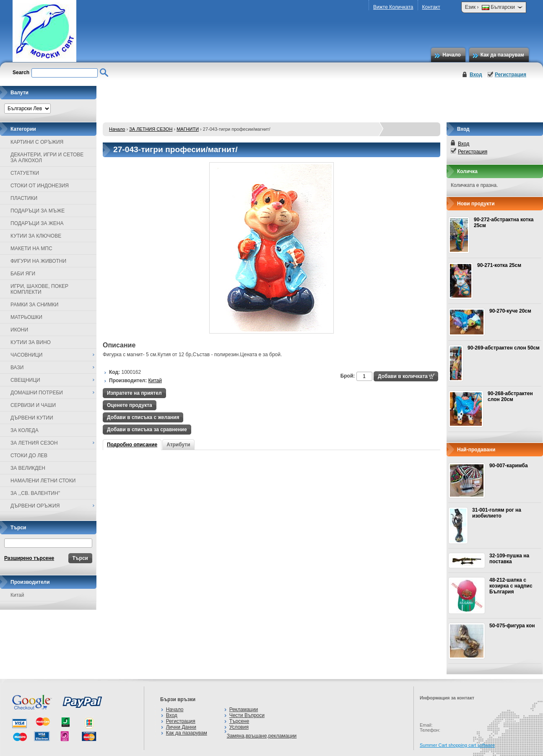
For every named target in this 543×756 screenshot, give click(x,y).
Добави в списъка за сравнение (147, 430)
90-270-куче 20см (510, 311)
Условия (239, 727)
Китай (17, 595)
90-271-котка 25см (499, 265)
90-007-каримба (509, 466)
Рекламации (244, 709)
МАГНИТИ (188, 129)
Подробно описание (132, 445)
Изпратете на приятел (134, 393)
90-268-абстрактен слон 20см (510, 396)
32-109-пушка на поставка (509, 559)
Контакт (431, 7)
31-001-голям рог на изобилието (497, 513)
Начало (451, 55)
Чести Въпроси (247, 715)
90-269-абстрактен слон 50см (504, 348)
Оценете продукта (130, 405)
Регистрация (511, 75)
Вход (476, 75)
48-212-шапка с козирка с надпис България (511, 586)
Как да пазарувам (502, 55)
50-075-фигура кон (512, 626)
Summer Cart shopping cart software (457, 745)
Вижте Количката (393, 7)
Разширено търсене (29, 558)
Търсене (239, 721)
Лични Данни (181, 727)
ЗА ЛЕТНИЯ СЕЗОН (151, 129)
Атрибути (178, 445)
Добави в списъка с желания (143, 417)
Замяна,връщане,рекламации (262, 736)
